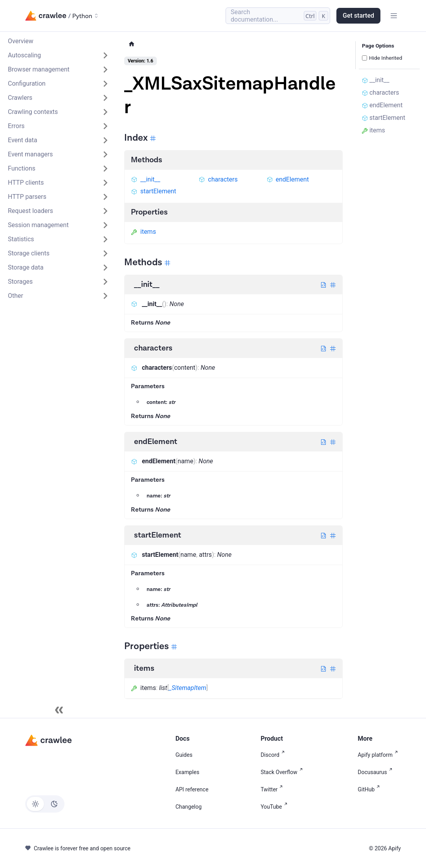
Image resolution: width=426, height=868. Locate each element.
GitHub (370, 789)
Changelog (188, 807)
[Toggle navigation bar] (394, 16)
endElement (288, 179)
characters (218, 179)
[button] (59, 55)
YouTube (275, 807)
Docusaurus (376, 772)
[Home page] (132, 44)
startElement (153, 191)
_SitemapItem (188, 688)
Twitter (273, 789)
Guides (184, 755)
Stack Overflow (283, 772)
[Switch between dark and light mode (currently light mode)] (45, 804)
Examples (187, 772)
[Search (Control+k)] (278, 16)
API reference (192, 789)
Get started (358, 16)
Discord (274, 755)
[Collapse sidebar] (59, 710)
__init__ (146, 179)
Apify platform (379, 755)
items (143, 232)
